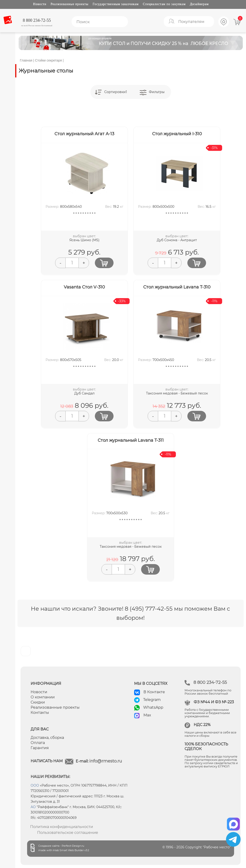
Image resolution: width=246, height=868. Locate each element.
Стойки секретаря (48, 60)
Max (147, 715)
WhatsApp (153, 707)
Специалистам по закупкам (164, 4)
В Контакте (154, 692)
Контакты (40, 713)
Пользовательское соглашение (68, 833)
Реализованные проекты (69, 4)
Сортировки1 (116, 92)
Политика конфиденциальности (62, 827)
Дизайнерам (199, 4)
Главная (26, 60)
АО (33, 807)
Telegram (152, 700)
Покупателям (191, 22)
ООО (35, 785)
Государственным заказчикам (116, 4)
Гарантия (40, 748)
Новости (40, 4)
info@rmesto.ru (106, 761)
